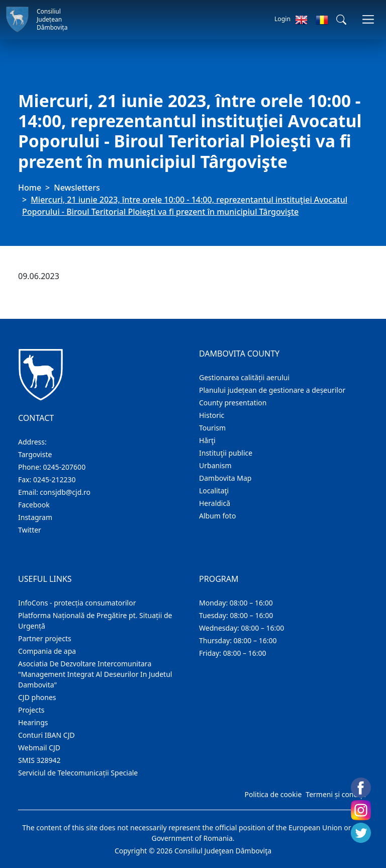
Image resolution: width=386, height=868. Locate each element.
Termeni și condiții (336, 794)
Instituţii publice (226, 453)
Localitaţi (214, 491)
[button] (341, 20)
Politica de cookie (273, 794)
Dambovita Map (225, 478)
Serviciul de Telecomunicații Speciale (78, 773)
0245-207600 (65, 467)
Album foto (217, 516)
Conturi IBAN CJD (46, 735)
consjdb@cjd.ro (65, 492)
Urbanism (215, 465)
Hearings (33, 722)
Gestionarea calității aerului (244, 377)
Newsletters (77, 188)
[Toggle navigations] (368, 19)
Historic (212, 415)
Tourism (212, 428)
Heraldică (215, 503)
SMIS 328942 (39, 760)
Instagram (35, 517)
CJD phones (37, 697)
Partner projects (45, 638)
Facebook (34, 505)
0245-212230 (55, 480)
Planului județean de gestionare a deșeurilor (272, 390)
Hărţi (207, 440)
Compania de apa (47, 651)
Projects (31, 710)
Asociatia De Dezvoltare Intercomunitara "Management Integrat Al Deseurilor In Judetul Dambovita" (95, 674)
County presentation (233, 403)
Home (30, 188)
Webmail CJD (39, 748)
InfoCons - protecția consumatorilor (77, 603)
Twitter (30, 530)
